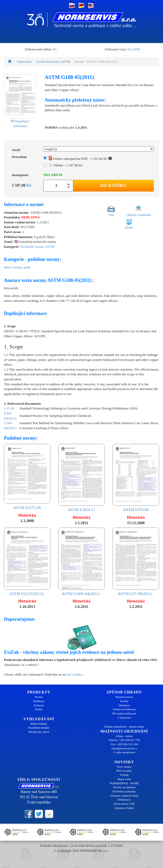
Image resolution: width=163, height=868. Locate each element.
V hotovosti (124, 718)
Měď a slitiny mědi (17, 267)
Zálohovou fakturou (124, 709)
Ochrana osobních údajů (124, 796)
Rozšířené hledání (39, 728)
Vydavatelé (24, 62)
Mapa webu (124, 779)
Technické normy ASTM (53, 62)
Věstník (124, 775)
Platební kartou (124, 697)
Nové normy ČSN (124, 804)
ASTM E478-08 (136, 478)
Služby (39, 709)
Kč (55, 49)
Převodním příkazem (124, 713)
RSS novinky (124, 771)
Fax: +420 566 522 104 (124, 744)
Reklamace (124, 799)
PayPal (124, 701)
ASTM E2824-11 (81, 478)
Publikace (39, 701)
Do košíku (114, 185)
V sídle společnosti (124, 752)
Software (39, 705)
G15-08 (9, 408)
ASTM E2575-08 (27, 477)
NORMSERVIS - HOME (124, 783)
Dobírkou (124, 705)
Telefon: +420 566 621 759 (124, 740)
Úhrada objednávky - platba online (124, 727)
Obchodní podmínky (124, 791)
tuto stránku (74, 674)
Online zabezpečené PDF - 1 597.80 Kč (80, 159)
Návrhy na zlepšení (124, 787)
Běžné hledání (39, 724)
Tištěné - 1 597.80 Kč (66, 165)
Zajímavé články (124, 808)
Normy (39, 697)
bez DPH (134, 49)
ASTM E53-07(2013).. (27, 562)
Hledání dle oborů (39, 732)
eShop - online (124, 736)
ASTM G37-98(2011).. (136, 562)
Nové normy (124, 767)
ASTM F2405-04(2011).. (81, 562)
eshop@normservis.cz (124, 748)
